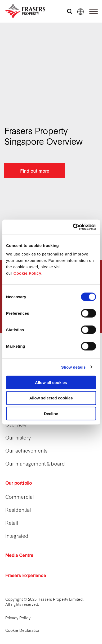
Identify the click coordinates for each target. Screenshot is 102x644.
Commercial (20, 498)
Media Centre (19, 556)
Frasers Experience (26, 576)
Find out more (35, 171)
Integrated (17, 537)
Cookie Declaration (23, 631)
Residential (18, 511)
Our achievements (26, 451)
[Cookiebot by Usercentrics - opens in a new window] (73, 227)
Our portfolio (19, 484)
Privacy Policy (18, 618)
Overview (16, 425)
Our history (18, 438)
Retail (12, 524)
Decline (51, 414)
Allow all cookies (51, 382)
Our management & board (35, 464)
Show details (74, 367)
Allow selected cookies (51, 398)
